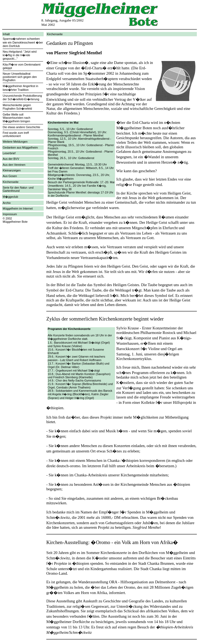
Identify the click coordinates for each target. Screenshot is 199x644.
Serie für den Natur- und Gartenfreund (18, 189)
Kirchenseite (11, 182)
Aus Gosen (10, 176)
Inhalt (6, 34)
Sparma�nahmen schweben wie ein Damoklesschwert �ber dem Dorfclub (23, 42)
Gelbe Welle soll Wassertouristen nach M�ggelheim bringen (17, 118)
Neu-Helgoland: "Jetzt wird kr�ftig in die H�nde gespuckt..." (20, 55)
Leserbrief (9, 153)
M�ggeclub (10, 197)
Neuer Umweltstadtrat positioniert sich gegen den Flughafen (20, 77)
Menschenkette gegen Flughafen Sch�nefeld (17, 107)
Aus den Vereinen (14, 165)
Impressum (10, 214)
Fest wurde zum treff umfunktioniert (16, 134)
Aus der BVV (11, 159)
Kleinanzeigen (12, 170)
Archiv (7, 203)
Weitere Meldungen (15, 142)
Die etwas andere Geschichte (21, 127)
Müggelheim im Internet (18, 208)
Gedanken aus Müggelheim (20, 147)
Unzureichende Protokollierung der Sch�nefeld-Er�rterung (22, 97)
